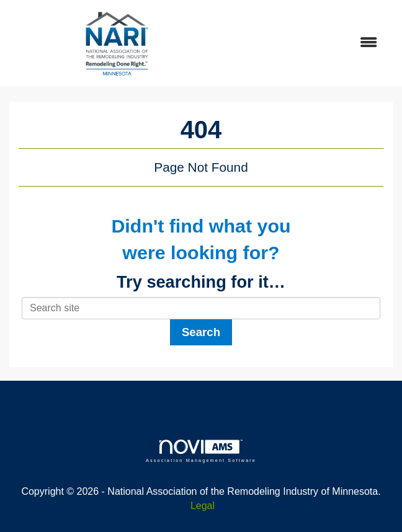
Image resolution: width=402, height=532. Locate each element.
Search (201, 332)
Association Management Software (201, 451)
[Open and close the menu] (307, 43)
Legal (203, 506)
